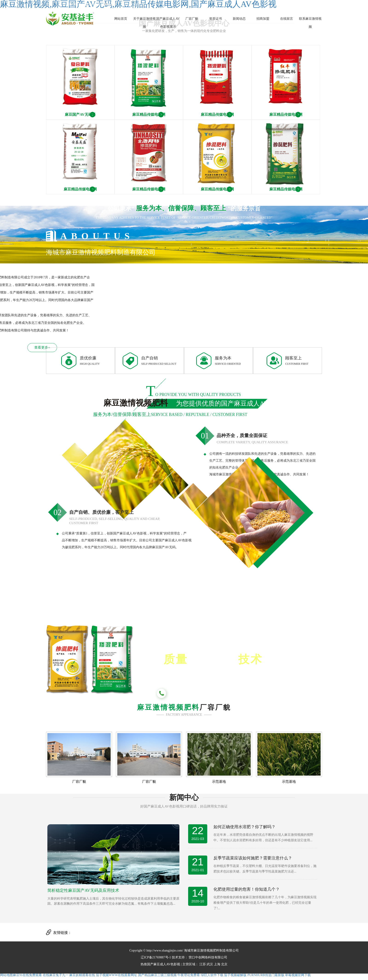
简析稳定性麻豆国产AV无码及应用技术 (83, 890)
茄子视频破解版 (235, 975)
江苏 (203, 964)
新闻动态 (239, 19)
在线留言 (287, 19)
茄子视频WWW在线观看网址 (117, 975)
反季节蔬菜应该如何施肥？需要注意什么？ (253, 858)
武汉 (210, 964)
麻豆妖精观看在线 (82, 975)
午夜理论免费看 (189, 975)
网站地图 (6, 975)
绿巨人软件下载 (212, 975)
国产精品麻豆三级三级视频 (157, 975)
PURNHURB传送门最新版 (266, 975)
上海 (217, 964)
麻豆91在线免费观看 (27, 975)
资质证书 (216, 19)
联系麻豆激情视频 (310, 23)
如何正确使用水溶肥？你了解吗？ (244, 827)
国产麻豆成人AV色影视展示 (168, 23)
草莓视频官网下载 (298, 975)
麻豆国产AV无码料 (80, 114)
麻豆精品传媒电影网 (149, 114)
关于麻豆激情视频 (144, 23)
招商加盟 (263, 19)
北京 (224, 964)
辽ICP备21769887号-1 (156, 957)
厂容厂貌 (192, 19)
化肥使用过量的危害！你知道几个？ (247, 889)
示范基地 (219, 782)
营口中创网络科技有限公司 (208, 957)
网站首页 (121, 19)
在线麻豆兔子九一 (56, 975)
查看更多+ (33, 347)
